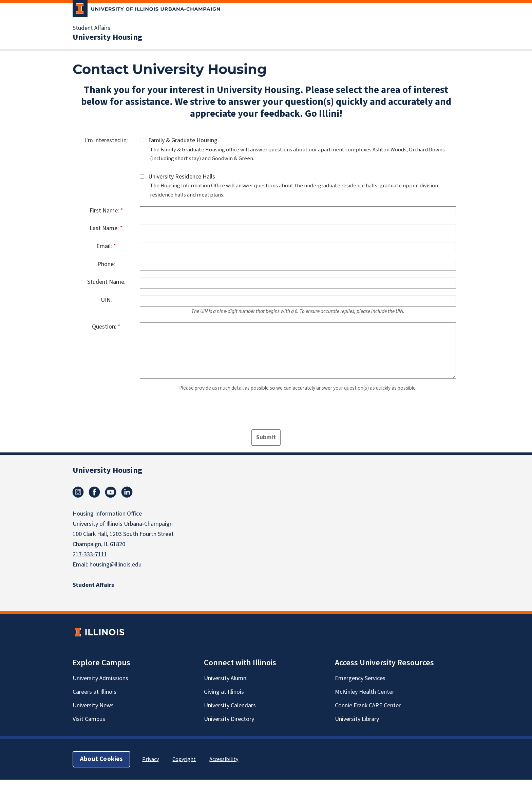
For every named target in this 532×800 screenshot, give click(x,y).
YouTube (111, 492)
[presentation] (128, 413)
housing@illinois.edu (116, 565)
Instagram (78, 492)
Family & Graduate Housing (181, 140)
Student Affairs (91, 28)
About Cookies (101, 759)
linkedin (127, 492)
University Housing (107, 37)
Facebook (94, 492)
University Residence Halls (180, 177)
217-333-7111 (90, 554)
